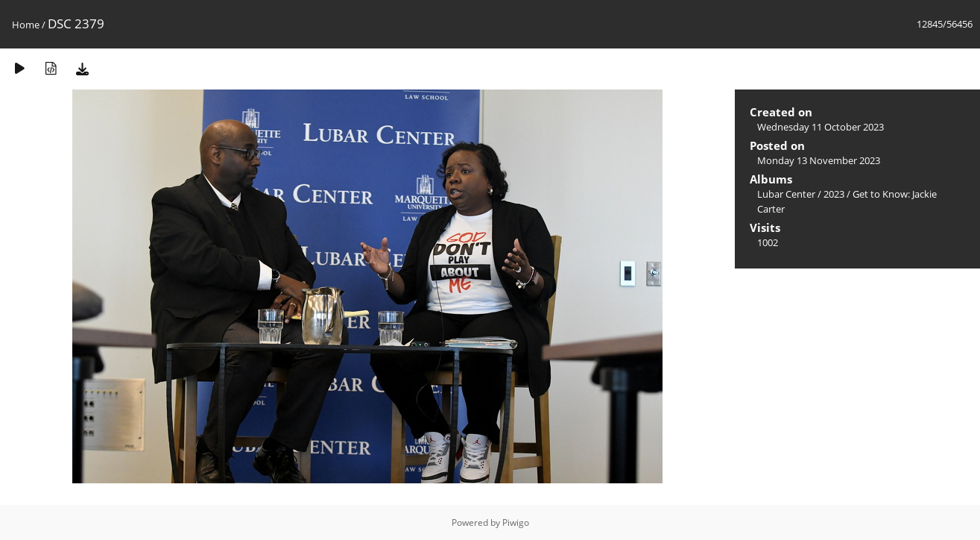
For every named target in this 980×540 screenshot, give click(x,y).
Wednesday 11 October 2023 (821, 127)
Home (26, 25)
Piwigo (516, 522)
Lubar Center (786, 194)
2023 (834, 194)
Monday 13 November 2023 (819, 160)
